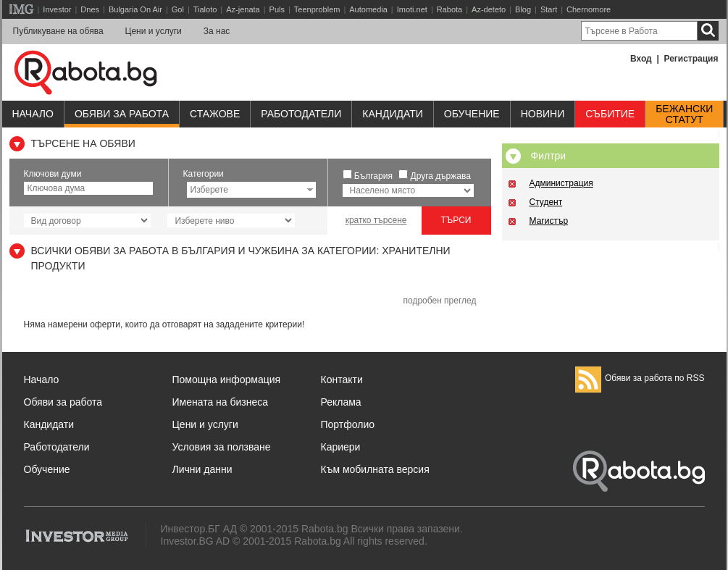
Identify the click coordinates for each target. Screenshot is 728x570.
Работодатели (301, 114)
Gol (178, 9)
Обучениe (472, 114)
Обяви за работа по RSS (640, 378)
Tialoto (205, 9)
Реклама (341, 402)
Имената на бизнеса (221, 402)
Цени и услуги (154, 31)
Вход (641, 59)
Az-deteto (489, 9)
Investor (57, 9)
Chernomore (589, 9)
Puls (277, 9)
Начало (33, 114)
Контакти (342, 380)
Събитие (610, 114)
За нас (217, 31)
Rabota (449, 9)
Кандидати (393, 114)
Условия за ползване (222, 447)
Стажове (215, 114)
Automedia (368, 9)
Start (549, 9)
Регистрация (691, 59)
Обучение (47, 469)
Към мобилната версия (375, 469)
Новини (543, 114)
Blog (523, 9)
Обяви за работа (122, 114)
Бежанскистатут (684, 114)
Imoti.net (412, 9)
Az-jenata (243, 9)
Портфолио (348, 424)
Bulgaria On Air (135, 9)
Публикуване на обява (58, 31)
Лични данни (202, 469)
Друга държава (441, 176)
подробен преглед (439, 301)
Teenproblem (317, 9)
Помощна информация (227, 380)
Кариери (341, 447)
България (373, 176)
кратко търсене (376, 220)
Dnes (90, 9)
